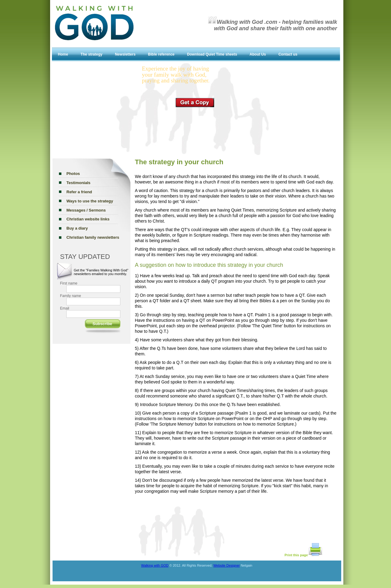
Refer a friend (79, 192)
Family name (71, 296)
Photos (73, 174)
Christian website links (88, 219)
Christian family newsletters (93, 237)
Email (65, 308)
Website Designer (227, 565)
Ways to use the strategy (90, 201)
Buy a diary (77, 228)
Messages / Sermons (86, 210)
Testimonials (79, 183)
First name (69, 283)
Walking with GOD (155, 565)
